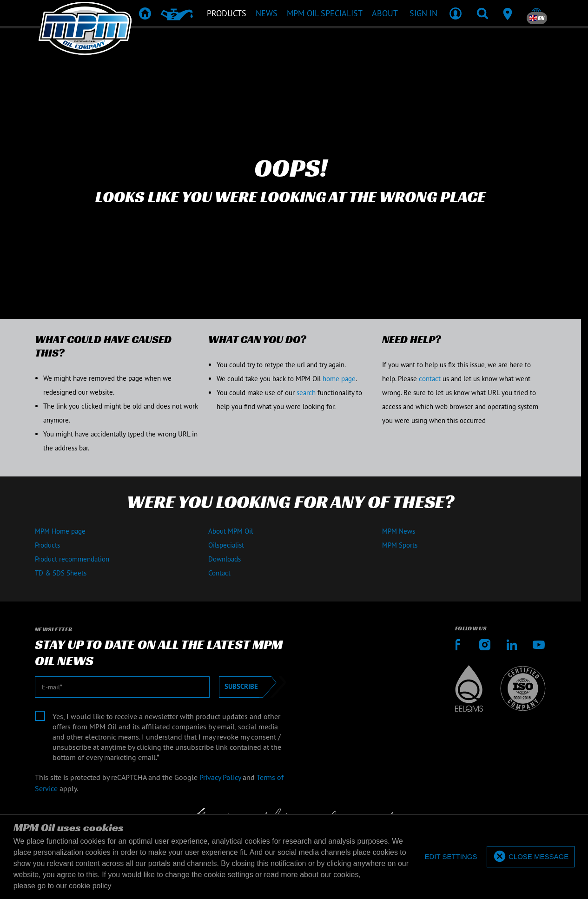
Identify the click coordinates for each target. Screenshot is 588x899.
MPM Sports (400, 545)
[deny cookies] (451, 857)
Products (47, 545)
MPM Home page (60, 531)
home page (339, 379)
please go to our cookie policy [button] (63, 886)
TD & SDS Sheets (61, 573)
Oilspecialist (226, 545)
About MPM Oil (231, 531)
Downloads (225, 559)
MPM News (399, 531)
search (306, 393)
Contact (219, 573)
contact (430, 379)
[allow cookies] (531, 857)
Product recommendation (72, 559)
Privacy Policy (220, 777)
